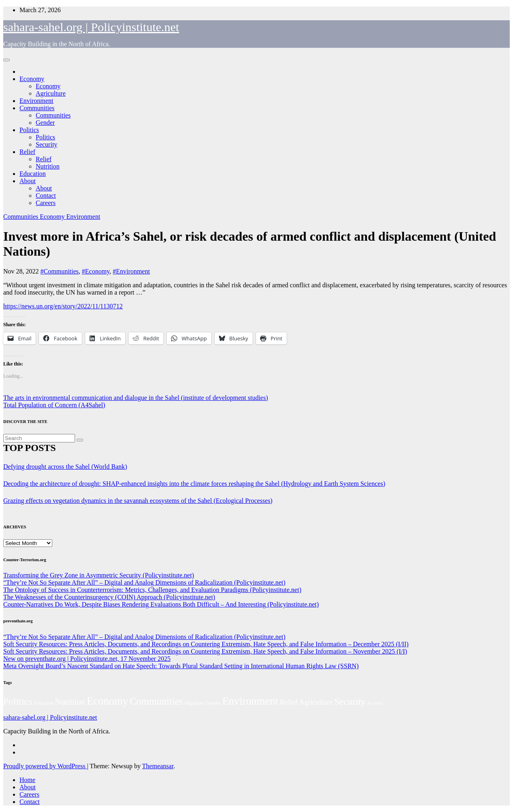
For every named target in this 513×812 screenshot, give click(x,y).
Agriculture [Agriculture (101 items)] (316, 702)
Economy (32, 79)
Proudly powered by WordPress (45, 766)
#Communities (60, 271)
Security (46, 144)
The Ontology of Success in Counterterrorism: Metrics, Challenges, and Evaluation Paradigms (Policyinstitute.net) (152, 590)
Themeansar (158, 766)
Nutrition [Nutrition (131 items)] (70, 702)
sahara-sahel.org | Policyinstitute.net (91, 27)
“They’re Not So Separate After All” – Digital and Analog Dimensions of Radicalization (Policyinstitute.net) (144, 582)
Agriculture (51, 93)
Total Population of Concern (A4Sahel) (54, 405)
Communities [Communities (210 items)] (156, 701)
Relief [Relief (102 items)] (289, 702)
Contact (46, 196)
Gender (45, 123)
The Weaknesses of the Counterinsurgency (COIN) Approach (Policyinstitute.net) (109, 597)
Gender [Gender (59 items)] (213, 703)
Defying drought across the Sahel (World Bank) (65, 467)
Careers (46, 203)
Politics (29, 130)
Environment (36, 101)
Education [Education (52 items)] (43, 703)
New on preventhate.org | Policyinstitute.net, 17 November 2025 (87, 659)
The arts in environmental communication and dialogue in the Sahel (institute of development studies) (136, 398)
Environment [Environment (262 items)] (250, 701)
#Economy (96, 271)
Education (33, 174)
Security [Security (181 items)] (350, 701)
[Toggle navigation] (6, 60)
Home (27, 780)
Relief (27, 152)
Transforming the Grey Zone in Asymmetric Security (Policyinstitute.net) (99, 575)
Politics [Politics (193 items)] (18, 701)
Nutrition (48, 166)
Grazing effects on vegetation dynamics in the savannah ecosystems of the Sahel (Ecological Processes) (138, 501)
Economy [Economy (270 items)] (107, 701)
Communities (37, 108)
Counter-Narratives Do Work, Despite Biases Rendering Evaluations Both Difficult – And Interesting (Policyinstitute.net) (161, 604)
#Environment (131, 271)
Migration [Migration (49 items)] (194, 703)
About (28, 181)
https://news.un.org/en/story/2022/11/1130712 (63, 306)
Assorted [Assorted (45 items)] (375, 703)
